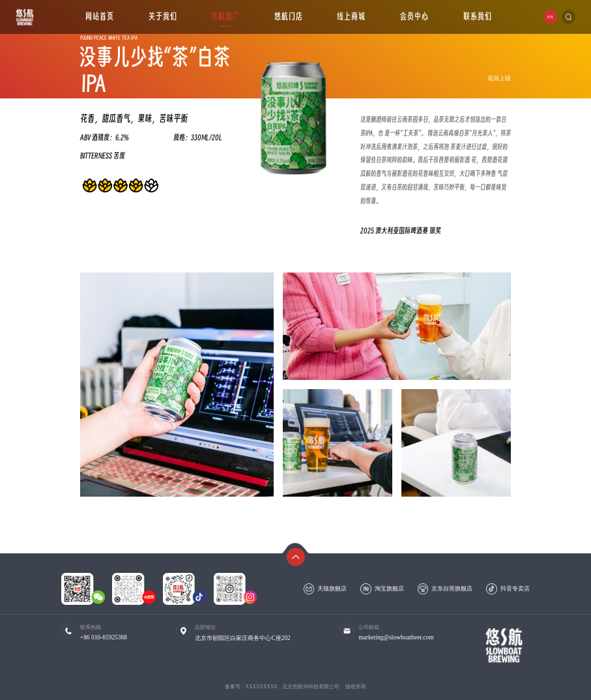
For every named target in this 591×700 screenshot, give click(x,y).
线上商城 (352, 16)
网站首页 (100, 16)
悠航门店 (289, 16)
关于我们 (163, 16)
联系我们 (478, 16)
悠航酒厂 (225, 16)
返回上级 (499, 78)
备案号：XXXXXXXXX (251, 687)
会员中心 (414, 16)
